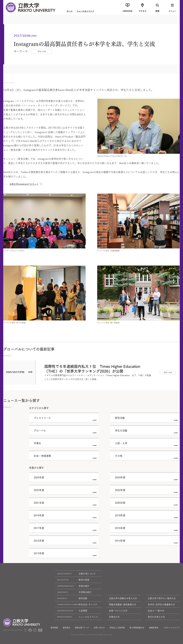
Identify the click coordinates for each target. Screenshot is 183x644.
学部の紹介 (72, 586)
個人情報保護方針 (137, 628)
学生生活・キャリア (76, 604)
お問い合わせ (99, 628)
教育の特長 (72, 580)
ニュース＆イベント (85, 11)
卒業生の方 (114, 617)
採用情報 (54, 628)
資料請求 (66, 628)
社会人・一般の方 (156, 611)
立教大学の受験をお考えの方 (123, 598)
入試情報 (71, 611)
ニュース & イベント (76, 617)
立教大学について (75, 574)
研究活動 (71, 598)
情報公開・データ (82, 628)
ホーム (70, 11)
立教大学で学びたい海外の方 (162, 598)
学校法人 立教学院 (117, 628)
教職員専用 (154, 628)
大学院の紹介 (73, 592)
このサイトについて (171, 628)
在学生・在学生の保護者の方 (161, 604)
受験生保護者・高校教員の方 (123, 604)
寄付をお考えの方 (156, 617)
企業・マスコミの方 (118, 611)
